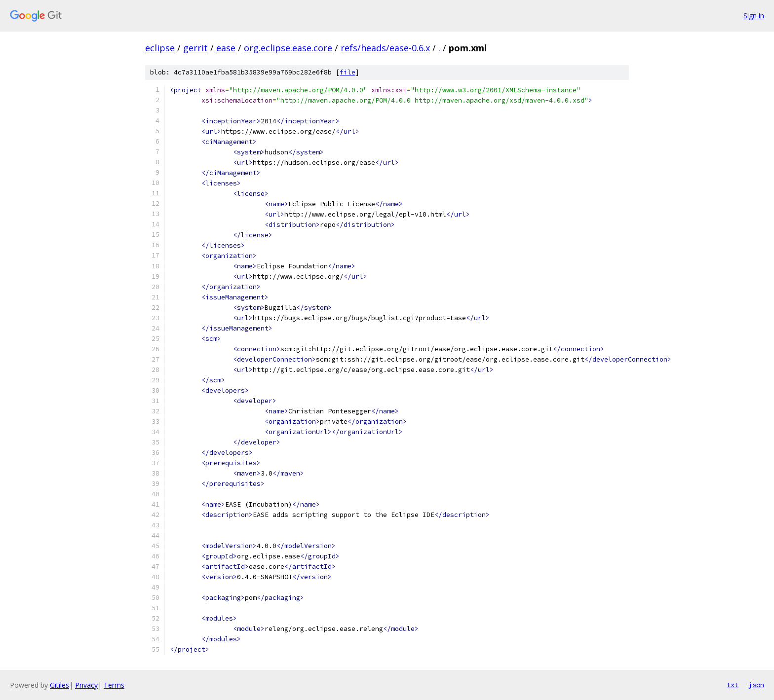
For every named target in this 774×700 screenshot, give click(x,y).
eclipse (160, 48)
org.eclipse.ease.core (288, 48)
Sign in (754, 16)
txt (733, 685)
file (348, 72)
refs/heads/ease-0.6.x (385, 48)
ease (226, 48)
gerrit (195, 48)
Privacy (86, 685)
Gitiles (59, 685)
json (756, 685)
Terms (114, 685)
